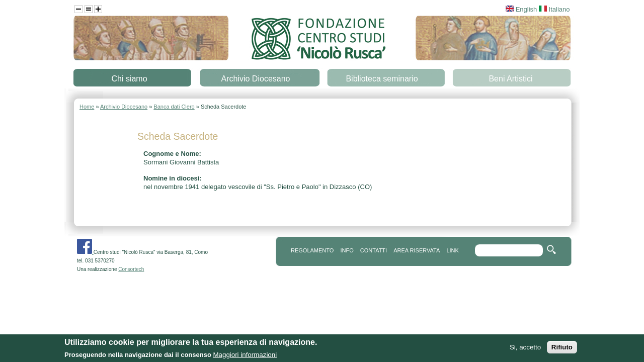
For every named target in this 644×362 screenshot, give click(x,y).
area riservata (417, 250)
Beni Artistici (510, 79)
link (452, 250)
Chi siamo (129, 79)
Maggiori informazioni (245, 355)
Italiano (554, 9)
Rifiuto (562, 347)
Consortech (131, 269)
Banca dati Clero (174, 107)
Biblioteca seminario (382, 79)
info (347, 250)
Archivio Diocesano (256, 79)
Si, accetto (525, 347)
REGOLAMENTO (312, 250)
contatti (374, 250)
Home (87, 107)
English (521, 9)
